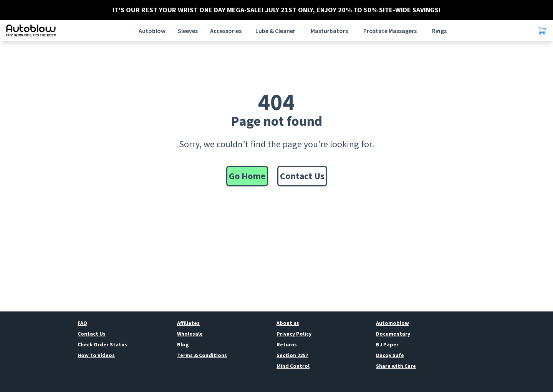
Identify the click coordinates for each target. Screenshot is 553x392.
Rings (439, 31)
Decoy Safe (390, 355)
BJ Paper (387, 344)
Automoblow (392, 323)
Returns (287, 344)
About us (288, 323)
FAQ (82, 323)
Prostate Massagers (390, 31)
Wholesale (190, 334)
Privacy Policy (294, 334)
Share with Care (396, 366)
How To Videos (96, 355)
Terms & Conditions (202, 355)
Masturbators (329, 31)
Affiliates (188, 323)
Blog (183, 344)
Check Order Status (102, 344)
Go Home (247, 176)
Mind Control (293, 366)
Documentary (393, 334)
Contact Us (302, 176)
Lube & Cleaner (275, 31)
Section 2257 (292, 355)
